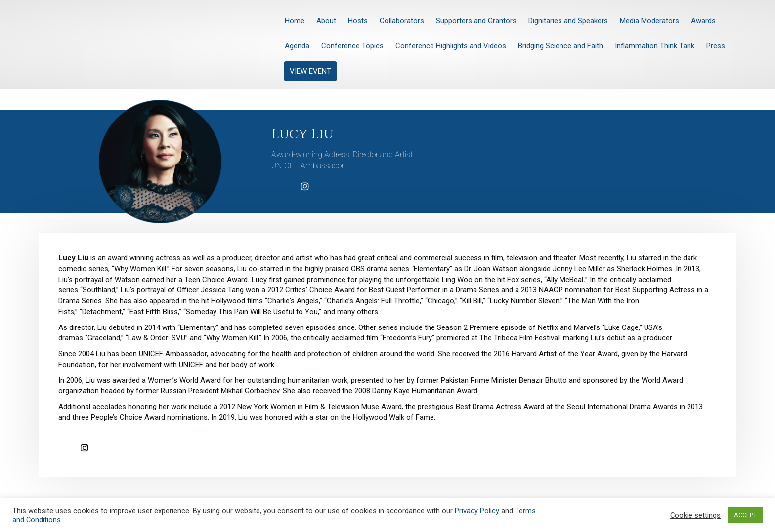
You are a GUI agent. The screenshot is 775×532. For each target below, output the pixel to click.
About (326, 21)
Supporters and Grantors (476, 21)
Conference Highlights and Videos (451, 46)
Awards (703, 21)
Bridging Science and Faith (560, 46)
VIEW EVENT (310, 71)
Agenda (297, 46)
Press (716, 46)
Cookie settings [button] (695, 515)
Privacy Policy (477, 511)
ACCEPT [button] (745, 515)
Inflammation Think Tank (655, 46)
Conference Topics (352, 46)
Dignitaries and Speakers (568, 21)
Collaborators (402, 21)
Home (295, 21)
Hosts (358, 21)
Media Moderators (649, 21)
